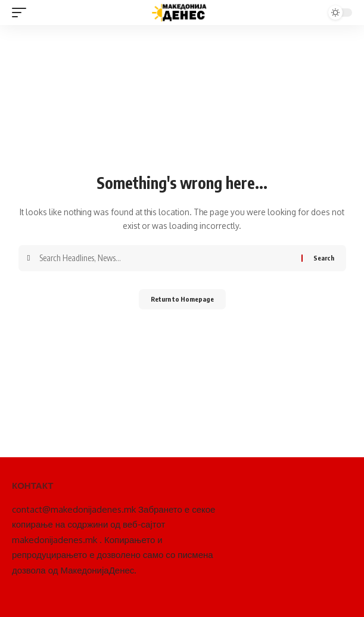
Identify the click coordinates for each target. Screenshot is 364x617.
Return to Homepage (182, 299)
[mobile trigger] (22, 13)
